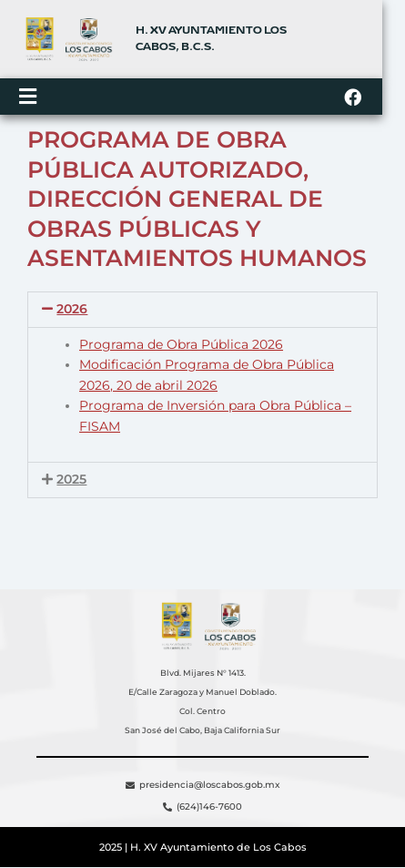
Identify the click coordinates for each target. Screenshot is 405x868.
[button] (202, 313)
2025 (71, 483)
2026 (72, 312)
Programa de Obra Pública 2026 (181, 347)
